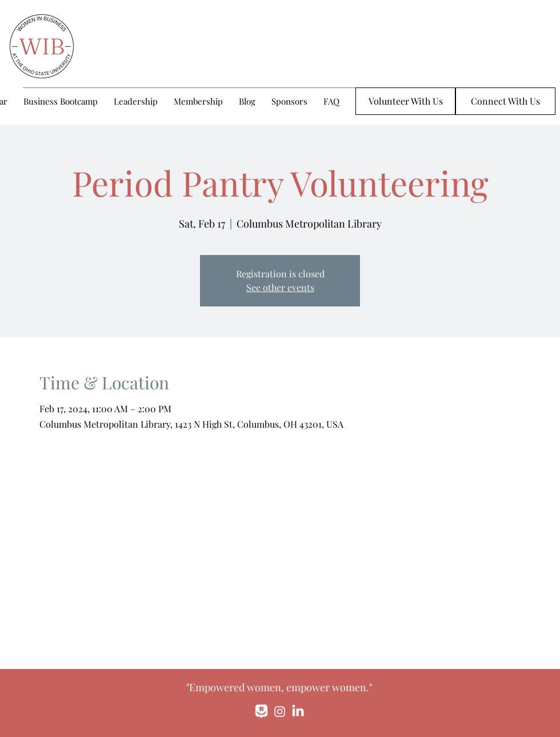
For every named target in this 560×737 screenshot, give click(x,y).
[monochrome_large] (261, 712)
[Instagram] (280, 712)
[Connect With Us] (505, 101)
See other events (280, 287)
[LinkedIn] (298, 712)
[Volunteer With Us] (405, 101)
